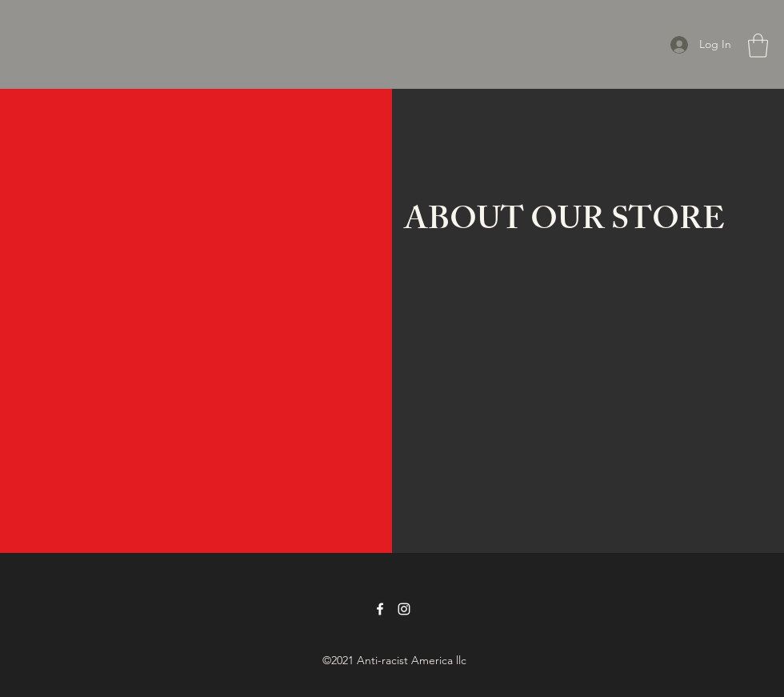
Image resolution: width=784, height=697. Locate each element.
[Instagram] (404, 609)
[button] (758, 46)
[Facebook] (380, 609)
